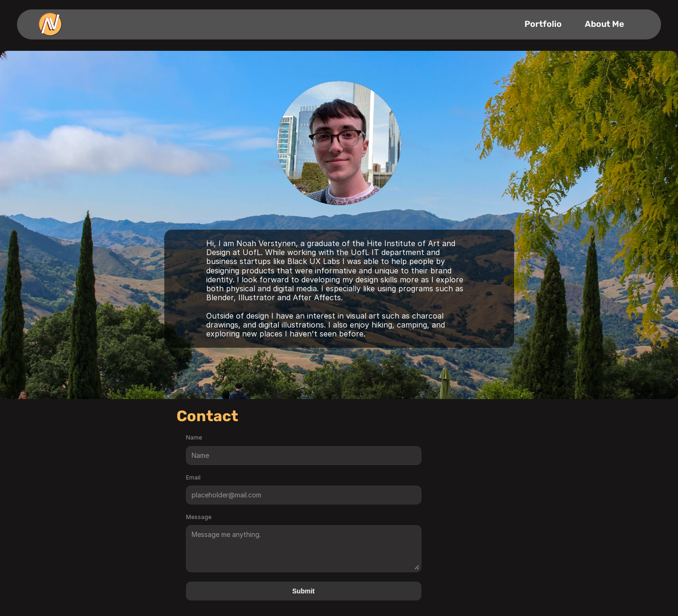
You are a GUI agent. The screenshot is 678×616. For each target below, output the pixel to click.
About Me (605, 24)
